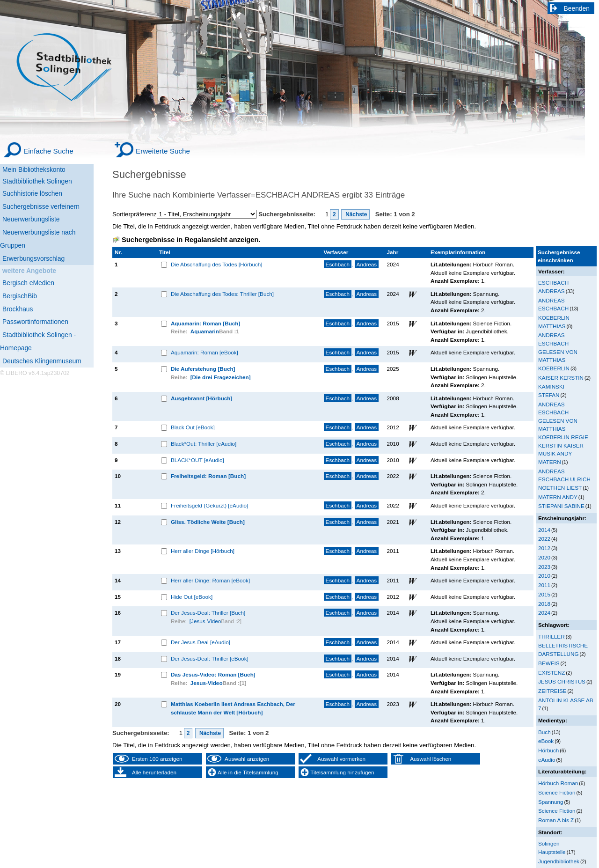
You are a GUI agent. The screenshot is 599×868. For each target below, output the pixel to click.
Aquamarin (205, 331)
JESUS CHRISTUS (562, 681)
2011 (544, 585)
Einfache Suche (48, 151)
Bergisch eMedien (28, 283)
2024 (544, 613)
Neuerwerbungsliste (31, 219)
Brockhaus (18, 309)
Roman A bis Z (556, 820)
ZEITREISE (552, 691)
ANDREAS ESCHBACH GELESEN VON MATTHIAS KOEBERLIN (558, 351)
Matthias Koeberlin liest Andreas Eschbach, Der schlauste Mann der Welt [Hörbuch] (233, 708)
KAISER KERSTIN (561, 378)
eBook (546, 741)
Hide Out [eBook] (192, 597)
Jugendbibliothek (559, 861)
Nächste (356, 214)
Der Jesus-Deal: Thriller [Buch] (208, 613)
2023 (544, 567)
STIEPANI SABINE (561, 506)
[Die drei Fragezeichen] (221, 377)
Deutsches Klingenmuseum (42, 361)
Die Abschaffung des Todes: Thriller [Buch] (222, 294)
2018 (544, 604)
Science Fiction (557, 792)
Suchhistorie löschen (32, 193)
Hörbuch (548, 750)
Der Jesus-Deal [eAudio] (201, 642)
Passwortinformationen (35, 322)
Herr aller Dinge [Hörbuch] (203, 551)
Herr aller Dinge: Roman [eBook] (210, 580)
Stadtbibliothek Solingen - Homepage (38, 341)
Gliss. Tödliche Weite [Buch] (208, 522)
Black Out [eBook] (193, 427)
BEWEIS (549, 663)
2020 (544, 557)
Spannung (551, 802)
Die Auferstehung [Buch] (203, 369)
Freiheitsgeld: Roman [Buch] (208, 476)
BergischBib (20, 296)
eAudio (547, 760)
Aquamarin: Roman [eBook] (205, 352)
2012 (544, 548)
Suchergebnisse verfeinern (41, 206)
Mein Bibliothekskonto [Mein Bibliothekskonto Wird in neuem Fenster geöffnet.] (34, 169)
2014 (544, 530)
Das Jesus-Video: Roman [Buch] (213, 674)
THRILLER (552, 636)
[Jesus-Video (205, 621)
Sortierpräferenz (135, 214)
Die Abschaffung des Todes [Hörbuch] (217, 264)
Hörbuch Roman (558, 783)
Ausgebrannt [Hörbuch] (202, 398)
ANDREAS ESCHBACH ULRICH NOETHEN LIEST (564, 479)
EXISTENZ (552, 673)
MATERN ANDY (558, 497)
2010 (544, 576)
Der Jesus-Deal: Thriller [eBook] (210, 658)
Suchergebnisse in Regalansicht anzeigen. (191, 240)
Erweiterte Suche (163, 151)
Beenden (577, 8)
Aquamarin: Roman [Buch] (205, 323)
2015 (544, 594)
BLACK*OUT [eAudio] (197, 460)
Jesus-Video (207, 683)
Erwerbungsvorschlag (33, 258)
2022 (544, 539)
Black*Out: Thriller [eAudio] (204, 444)
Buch (544, 732)
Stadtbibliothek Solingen (37, 181)
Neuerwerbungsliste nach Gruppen (38, 239)
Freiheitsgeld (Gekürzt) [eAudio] (209, 505)
